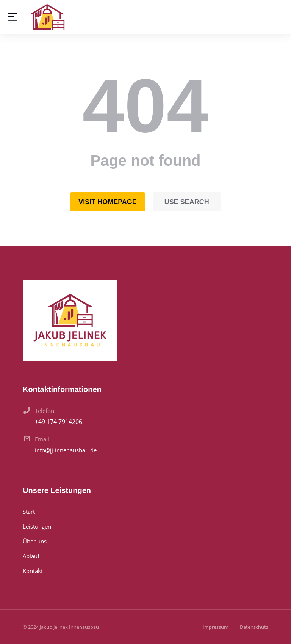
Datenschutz (254, 627)
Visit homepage (108, 202)
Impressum (216, 627)
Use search (187, 202)
